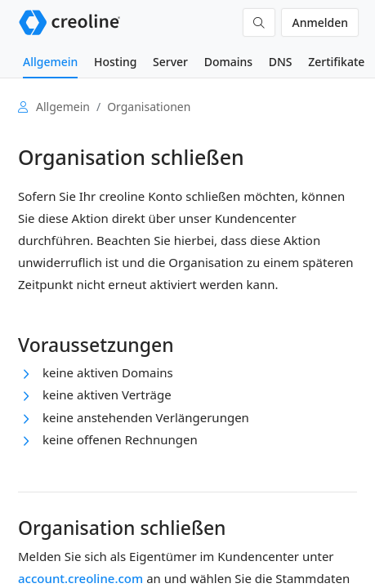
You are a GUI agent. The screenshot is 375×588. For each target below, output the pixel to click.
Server (170, 62)
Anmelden (320, 22)
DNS (281, 62)
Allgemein (50, 62)
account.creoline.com (80, 578)
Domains (228, 62)
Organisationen (149, 107)
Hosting (115, 62)
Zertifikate (336, 62)
